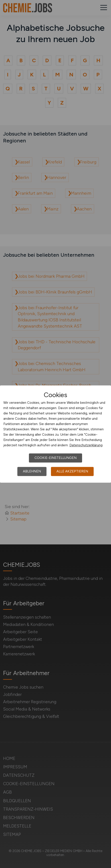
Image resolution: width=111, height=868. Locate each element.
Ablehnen (32, 471)
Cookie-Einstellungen (55, 458)
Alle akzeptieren (72, 471)
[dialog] (55, 434)
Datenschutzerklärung (86, 445)
